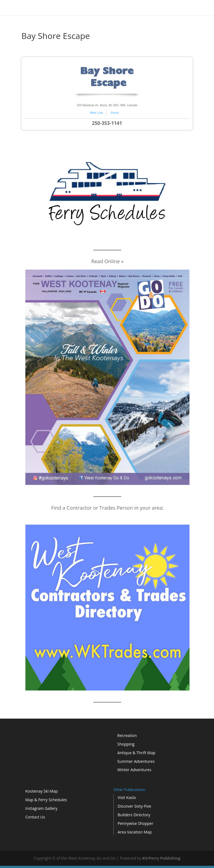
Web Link (97, 113)
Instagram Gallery (41, 808)
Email (115, 113)
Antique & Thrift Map (136, 753)
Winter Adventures (134, 770)
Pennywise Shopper (135, 823)
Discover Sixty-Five (134, 806)
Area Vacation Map (135, 832)
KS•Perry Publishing (161, 858)
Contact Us (35, 817)
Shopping (126, 744)
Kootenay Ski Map (42, 791)
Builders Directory (134, 815)
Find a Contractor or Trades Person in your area (107, 508)
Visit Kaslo (127, 797)
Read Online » (108, 261)
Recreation (127, 735)
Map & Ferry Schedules (46, 800)
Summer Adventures (136, 761)
